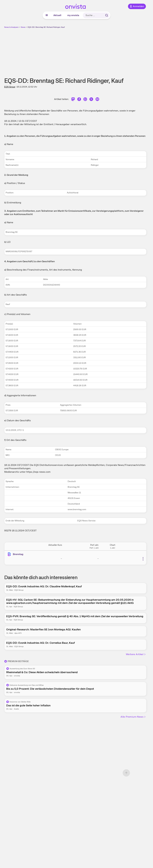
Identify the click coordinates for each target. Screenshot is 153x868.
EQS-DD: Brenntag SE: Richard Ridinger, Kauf (46, 27)
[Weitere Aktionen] (143, 559)
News (23, 27)
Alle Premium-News (133, 717)
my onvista (73, 15)
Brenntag (18, 554)
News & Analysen (11, 27)
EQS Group (10, 87)
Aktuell (57, 15)
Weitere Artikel (136, 654)
